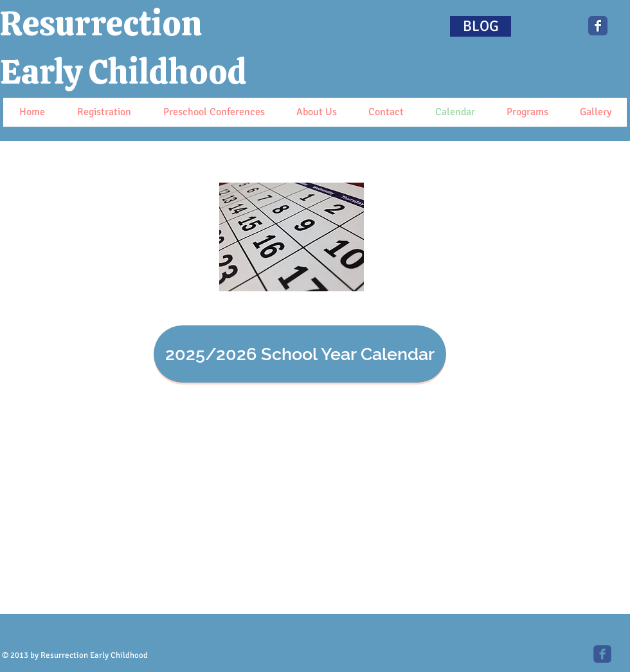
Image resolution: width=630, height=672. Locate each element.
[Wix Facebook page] (598, 26)
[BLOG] (481, 26)
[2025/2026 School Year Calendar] (300, 354)
